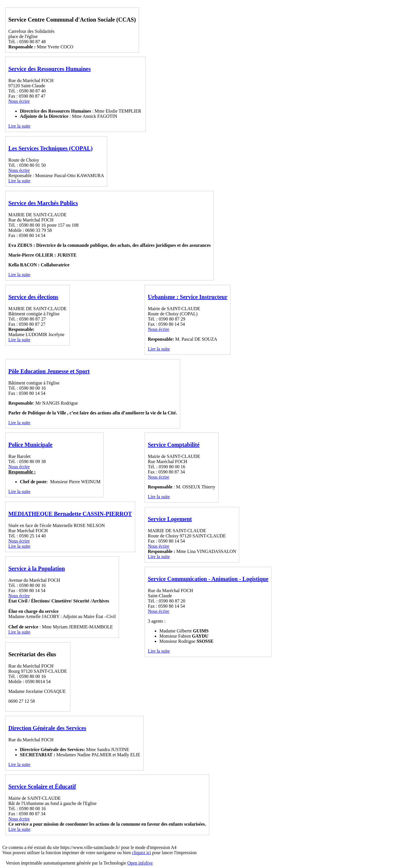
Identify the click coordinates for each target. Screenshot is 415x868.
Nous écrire (19, 101)
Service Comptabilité (174, 445)
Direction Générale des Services (47, 728)
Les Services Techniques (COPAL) (50, 148)
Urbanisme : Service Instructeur (188, 297)
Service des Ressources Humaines (50, 69)
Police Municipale (30, 445)
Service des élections (33, 297)
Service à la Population (37, 568)
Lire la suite (19, 126)
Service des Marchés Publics (43, 203)
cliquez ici (142, 853)
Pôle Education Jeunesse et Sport (49, 371)
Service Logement (170, 519)
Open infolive (140, 863)
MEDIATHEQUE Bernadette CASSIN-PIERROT (70, 514)
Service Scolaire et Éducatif (42, 786)
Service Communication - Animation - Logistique (208, 579)
